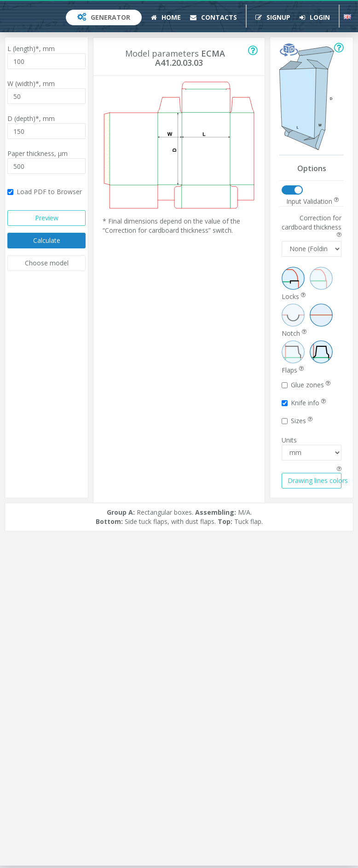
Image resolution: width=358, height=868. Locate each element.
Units (289, 440)
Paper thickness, (38, 153)
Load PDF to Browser (45, 192)
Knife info (304, 403)
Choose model (47, 263)
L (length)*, (31, 49)
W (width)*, (31, 83)
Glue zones (306, 385)
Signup (273, 17)
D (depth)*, (31, 118)
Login (315, 17)
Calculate (47, 240)
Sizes (297, 421)
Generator (104, 17)
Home (166, 17)
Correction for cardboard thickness (312, 225)
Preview (47, 218)
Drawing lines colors (315, 480)
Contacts (214, 17)
